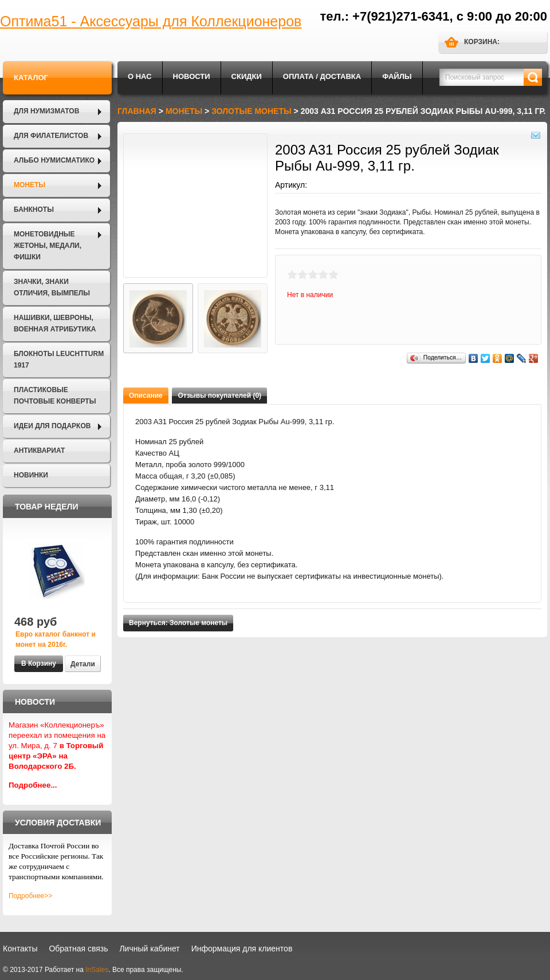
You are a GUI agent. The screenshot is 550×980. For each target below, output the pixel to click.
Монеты (30, 185)
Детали (83, 664)
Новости (192, 76)
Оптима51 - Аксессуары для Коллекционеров (151, 21)
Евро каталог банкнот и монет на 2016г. (56, 639)
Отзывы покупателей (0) (219, 396)
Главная (137, 111)
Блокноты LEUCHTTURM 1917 (59, 359)
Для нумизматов (46, 111)
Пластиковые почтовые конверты (55, 396)
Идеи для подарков (52, 426)
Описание (146, 396)
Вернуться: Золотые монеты (178, 623)
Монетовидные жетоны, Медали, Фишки (48, 246)
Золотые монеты (252, 111)
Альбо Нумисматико (54, 160)
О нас (140, 76)
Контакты (20, 949)
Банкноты (34, 210)
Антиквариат (39, 451)
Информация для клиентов (242, 949)
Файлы (397, 76)
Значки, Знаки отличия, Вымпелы (52, 287)
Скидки (247, 76)
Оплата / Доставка (322, 76)
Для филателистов (51, 136)
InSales (97, 970)
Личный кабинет (149, 949)
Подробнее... (33, 785)
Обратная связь (78, 949)
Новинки (31, 475)
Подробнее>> (30, 896)
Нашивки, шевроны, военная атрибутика (55, 323)
